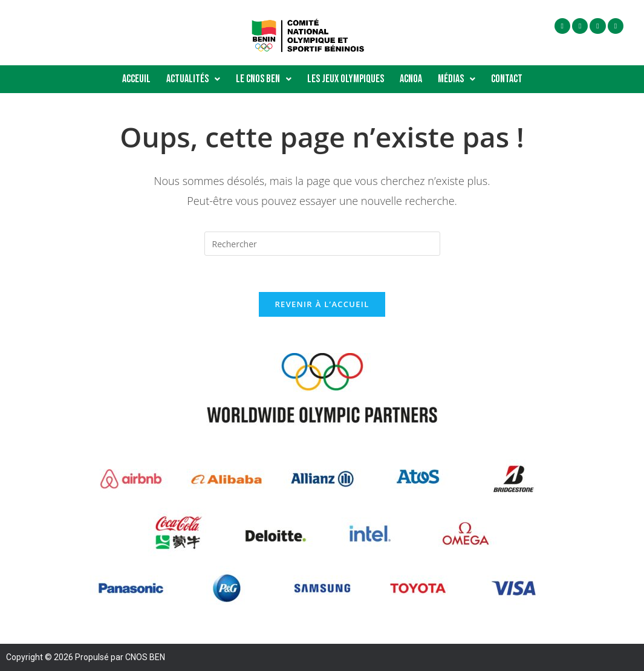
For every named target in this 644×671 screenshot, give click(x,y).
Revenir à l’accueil (322, 304)
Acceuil (136, 79)
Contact (507, 79)
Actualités (193, 79)
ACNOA (411, 79)
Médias (457, 79)
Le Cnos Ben (264, 79)
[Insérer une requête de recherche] (322, 244)
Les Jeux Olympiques (346, 79)
